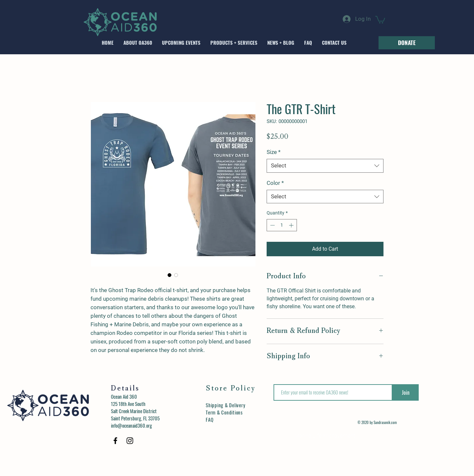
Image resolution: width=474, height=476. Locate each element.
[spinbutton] (282, 225)
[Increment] (292, 225)
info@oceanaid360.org (132, 425)
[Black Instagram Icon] (130, 441)
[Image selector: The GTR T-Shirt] (170, 275)
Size (274, 152)
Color (275, 183)
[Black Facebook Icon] (115, 441)
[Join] (406, 392)
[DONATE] (407, 43)
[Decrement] (272, 225)
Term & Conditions (224, 412)
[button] (380, 19)
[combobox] (325, 166)
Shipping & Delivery (225, 405)
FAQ (210, 419)
